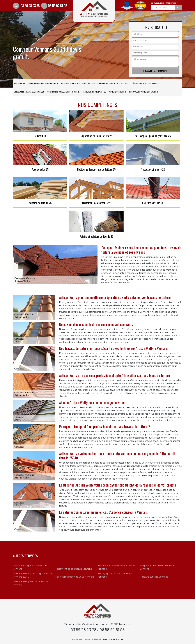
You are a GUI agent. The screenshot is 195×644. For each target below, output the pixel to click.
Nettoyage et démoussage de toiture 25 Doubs (140, 83)
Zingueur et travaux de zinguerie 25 (29, 92)
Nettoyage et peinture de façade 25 (144, 92)
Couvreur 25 (20, 83)
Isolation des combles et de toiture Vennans (116, 567)
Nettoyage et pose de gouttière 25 (75, 83)
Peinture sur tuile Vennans (154, 577)
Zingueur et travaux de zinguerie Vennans (157, 567)
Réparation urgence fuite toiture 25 (43, 83)
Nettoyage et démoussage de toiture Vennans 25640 (33, 575)
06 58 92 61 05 (54, 5)
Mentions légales (113, 640)
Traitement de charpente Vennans (74, 569)
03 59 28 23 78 (26, 5)
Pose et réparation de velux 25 (105, 83)
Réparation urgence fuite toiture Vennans (30, 567)
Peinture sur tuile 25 (118, 92)
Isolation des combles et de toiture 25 (63, 92)
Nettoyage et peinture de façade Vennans (31, 583)
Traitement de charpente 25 (94, 92)
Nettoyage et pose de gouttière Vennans (115, 575)
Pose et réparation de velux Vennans (75, 577)
